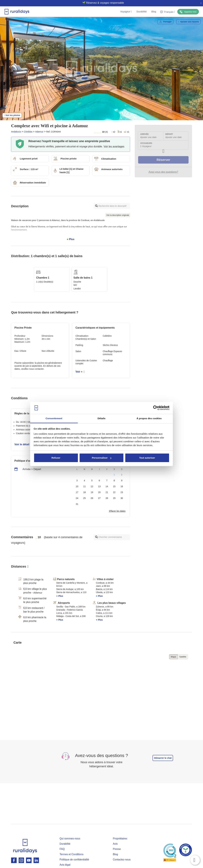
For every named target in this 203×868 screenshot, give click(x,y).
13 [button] (99, 486)
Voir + (80, 372)
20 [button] (99, 492)
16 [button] (122, 486)
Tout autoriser (147, 458)
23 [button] (122, 492)
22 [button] (114, 492)
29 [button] (114, 498)
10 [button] (77, 486)
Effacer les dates (117, 511)
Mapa (173, 657)
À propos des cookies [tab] (149, 418)
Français (167, 12)
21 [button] (107, 492)
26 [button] (92, 498)
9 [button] (122, 481)
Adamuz (39, 132)
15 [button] (114, 486)
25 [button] (85, 498)
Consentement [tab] (54, 418)
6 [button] (99, 481)
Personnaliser (102, 458)
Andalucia (16, 132)
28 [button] (107, 498)
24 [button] (77, 498)
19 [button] (92, 492)
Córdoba (28, 132)
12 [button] (92, 486)
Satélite (183, 657)
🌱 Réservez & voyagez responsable (100, 3)
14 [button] (107, 486)
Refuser (56, 458)
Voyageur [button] (126, 12)
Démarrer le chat (163, 758)
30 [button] (122, 498)
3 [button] (77, 481)
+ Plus (71, 230)
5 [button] (92, 481)
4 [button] (85, 481)
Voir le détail (23, 444)
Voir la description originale (118, 215)
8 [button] (114, 481)
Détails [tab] (101, 418)
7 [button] (107, 481)
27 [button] (99, 498)
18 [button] (85, 492)
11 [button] (85, 486)
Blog (154, 12)
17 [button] (77, 492)
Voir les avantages (114, 146)
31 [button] (77, 504)
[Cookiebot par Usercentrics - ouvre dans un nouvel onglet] (156, 408)
